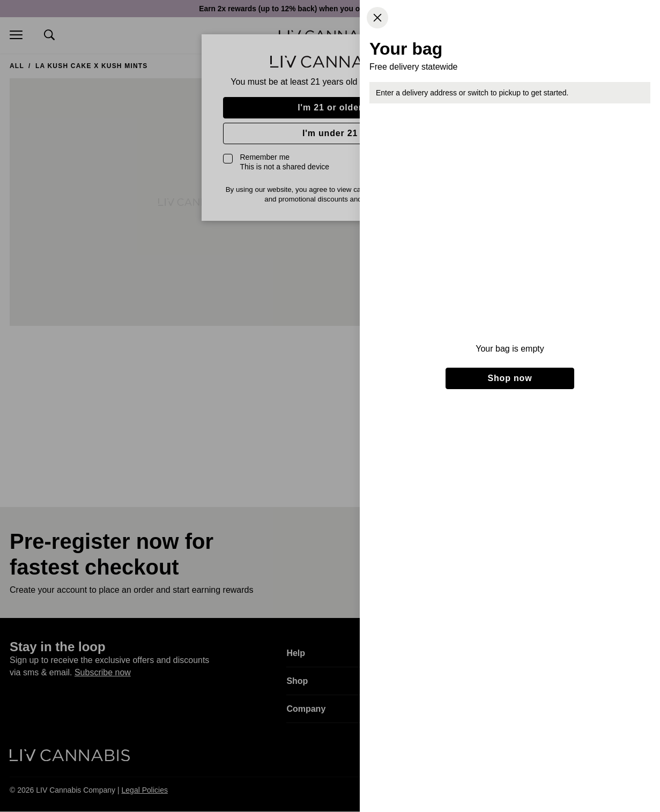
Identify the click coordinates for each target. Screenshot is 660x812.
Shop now (510, 378)
